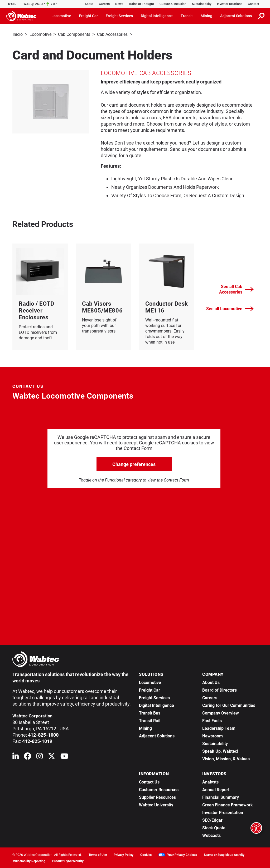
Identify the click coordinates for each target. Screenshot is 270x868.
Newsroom (213, 735)
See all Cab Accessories (236, 289)
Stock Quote (214, 827)
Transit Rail (150, 720)
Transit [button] (187, 16)
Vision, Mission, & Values (226, 758)
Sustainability (202, 4)
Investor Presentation (223, 812)
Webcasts (211, 835)
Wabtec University (156, 804)
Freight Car (150, 690)
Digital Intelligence (156, 705)
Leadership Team (219, 728)
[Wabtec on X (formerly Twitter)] (52, 757)
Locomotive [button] (61, 16)
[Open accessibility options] (256, 828)
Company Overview (221, 713)
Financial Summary (221, 797)
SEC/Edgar (212, 820)
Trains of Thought (141, 4)
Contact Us (149, 782)
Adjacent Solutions (157, 735)
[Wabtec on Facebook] (28, 757)
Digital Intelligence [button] (157, 16)
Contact (254, 4)
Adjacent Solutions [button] (236, 16)
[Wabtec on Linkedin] (16, 757)
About (89, 4)
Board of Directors (220, 690)
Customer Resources (159, 789)
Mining (145, 728)
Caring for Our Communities (229, 705)
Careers (104, 4)
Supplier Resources (157, 797)
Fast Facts (212, 720)
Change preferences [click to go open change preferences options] (134, 464)
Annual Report (216, 789)
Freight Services (154, 697)
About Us (211, 682)
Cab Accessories (112, 34)
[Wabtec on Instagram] (40, 757)
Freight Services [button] (119, 16)
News (119, 4)
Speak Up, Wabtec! (220, 751)
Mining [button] (206, 16)
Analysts (210, 782)
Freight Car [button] (88, 16)
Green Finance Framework (228, 804)
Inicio (18, 34)
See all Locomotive (230, 308)
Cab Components (74, 34)
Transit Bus (150, 713)
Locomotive (40, 34)
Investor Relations (230, 4)
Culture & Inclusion (173, 4)
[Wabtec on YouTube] (64, 757)
